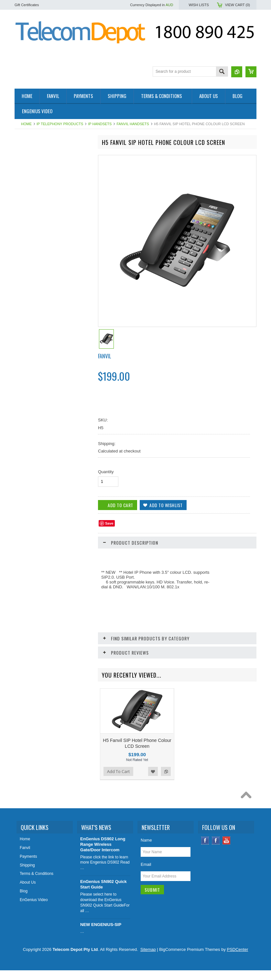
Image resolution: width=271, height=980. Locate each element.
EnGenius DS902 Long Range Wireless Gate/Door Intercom (103, 854)
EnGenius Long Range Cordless (46, 264)
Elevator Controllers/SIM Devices (47, 242)
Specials (25, 412)
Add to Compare (84, 531)
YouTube (227, 850)
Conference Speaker (36, 198)
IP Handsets (100, 124)
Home (26, 124)
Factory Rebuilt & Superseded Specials (52, 209)
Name (146, 850)
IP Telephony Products (60, 124)
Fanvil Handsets (133, 124)
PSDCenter (238, 959)
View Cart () (238, 5)
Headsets (26, 401)
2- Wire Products (33, 155)
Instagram (216, 850)
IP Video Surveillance (37, 357)
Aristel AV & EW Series (38, 368)
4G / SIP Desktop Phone (39, 165)
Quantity (106, 472)
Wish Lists (199, 5)
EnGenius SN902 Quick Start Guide (103, 894)
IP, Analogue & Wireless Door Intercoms (43, 289)
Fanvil (104, 356)
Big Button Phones (34, 324)
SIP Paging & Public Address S (45, 231)
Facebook (205, 850)
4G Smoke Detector (35, 176)
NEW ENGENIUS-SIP (101, 934)
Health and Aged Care (37, 220)
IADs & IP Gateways (36, 275)
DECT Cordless (32, 346)
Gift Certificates (27, 5)
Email (146, 874)
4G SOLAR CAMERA (37, 187)
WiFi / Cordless (31, 253)
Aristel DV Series (33, 379)
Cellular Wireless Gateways (42, 313)
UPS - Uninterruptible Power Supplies (50, 335)
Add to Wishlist (71, 531)
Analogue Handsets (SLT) (40, 390)
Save (109, 523)
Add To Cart (33, 531)
